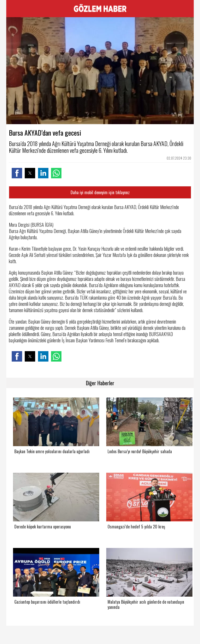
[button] (17, 173)
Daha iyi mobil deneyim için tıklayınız (100, 192)
